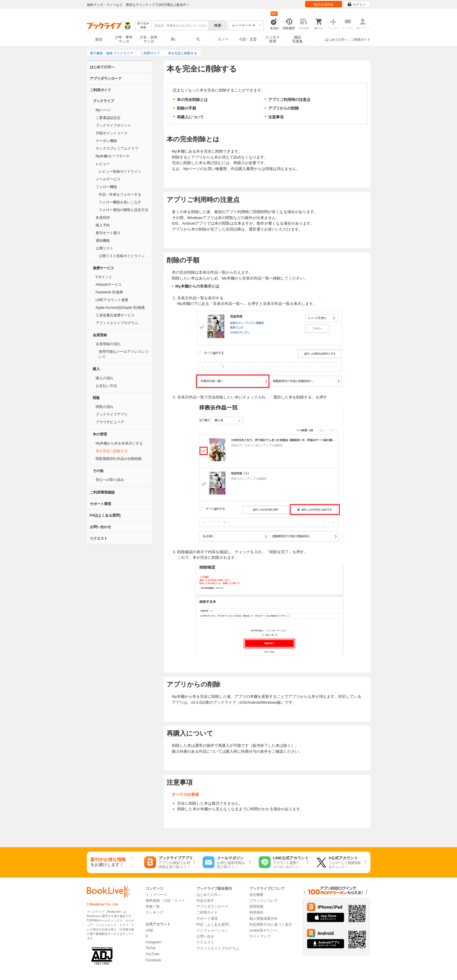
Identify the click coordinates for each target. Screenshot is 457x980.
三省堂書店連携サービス (115, 315)
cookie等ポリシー (263, 930)
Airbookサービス (109, 285)
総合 (99, 39)
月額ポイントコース (112, 133)
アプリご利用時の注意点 (289, 100)
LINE (150, 930)
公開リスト (105, 248)
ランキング (154, 912)
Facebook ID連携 (109, 292)
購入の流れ (105, 378)
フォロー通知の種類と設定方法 (123, 210)
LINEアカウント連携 (112, 300)
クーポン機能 (106, 141)
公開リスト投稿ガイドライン (122, 256)
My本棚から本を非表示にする (119, 443)
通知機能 (103, 241)
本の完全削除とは (192, 100)
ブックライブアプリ (112, 414)
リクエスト (99, 538)
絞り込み (143, 26)
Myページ (103, 110)
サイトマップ (260, 936)
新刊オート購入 (108, 233)
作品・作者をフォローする (120, 195)
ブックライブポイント (113, 125)
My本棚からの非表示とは (197, 286)
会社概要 (256, 895)
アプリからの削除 (284, 108)
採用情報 (256, 906)
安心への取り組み (110, 480)
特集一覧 (153, 906)
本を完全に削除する (112, 451)
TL (198, 39)
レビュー (103, 164)
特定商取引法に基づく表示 (271, 925)
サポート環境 (100, 504)
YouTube (153, 954)
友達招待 (103, 218)
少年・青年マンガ (124, 39)
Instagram (153, 942)
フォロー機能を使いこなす (120, 202)
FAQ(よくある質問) (105, 515)
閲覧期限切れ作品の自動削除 (119, 459)
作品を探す (205, 901)
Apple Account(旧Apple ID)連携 (120, 308)
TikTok (151, 948)
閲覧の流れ (105, 407)
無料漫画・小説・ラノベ (165, 901)
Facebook (153, 960)
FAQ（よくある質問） (214, 925)
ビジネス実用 (273, 39)
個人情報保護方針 (264, 919)
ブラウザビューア (110, 422)
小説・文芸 (248, 39)
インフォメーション (212, 930)
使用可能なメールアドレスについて (123, 354)
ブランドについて (264, 901)
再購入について (190, 117)
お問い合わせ (100, 527)
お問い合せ (205, 936)
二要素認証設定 (108, 118)
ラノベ (223, 39)
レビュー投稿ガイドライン (120, 171)
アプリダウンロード (106, 79)
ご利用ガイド (361, 40)
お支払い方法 (106, 386)
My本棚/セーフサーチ (113, 156)
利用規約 (256, 912)
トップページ (156, 895)
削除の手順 (187, 108)
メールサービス (108, 179)
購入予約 (103, 225)
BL (173, 39)
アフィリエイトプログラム (117, 323)
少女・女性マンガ (149, 39)
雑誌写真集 (297, 39)
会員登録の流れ (108, 344)
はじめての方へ (336, 40)
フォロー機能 (106, 187)
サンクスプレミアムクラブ (117, 148)
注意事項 (276, 117)
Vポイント (104, 277)
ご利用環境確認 (102, 492)
